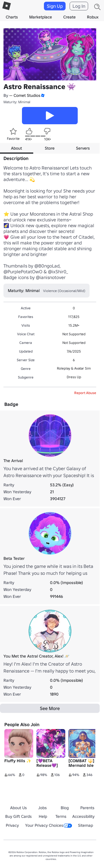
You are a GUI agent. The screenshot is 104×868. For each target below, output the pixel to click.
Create (69, 17)
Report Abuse (85, 393)
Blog (65, 808)
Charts (12, 17)
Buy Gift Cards (18, 816)
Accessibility (83, 816)
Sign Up (55, 6)
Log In (79, 6)
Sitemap (86, 825)
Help (43, 816)
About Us (18, 808)
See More (50, 708)
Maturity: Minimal (17, 102)
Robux (93, 17)
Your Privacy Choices (49, 825)
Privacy (12, 825)
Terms (61, 816)
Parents (87, 808)
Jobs (42, 808)
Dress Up (74, 377)
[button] (42, 96)
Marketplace (41, 17)
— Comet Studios (25, 95)
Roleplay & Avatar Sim (74, 368)
